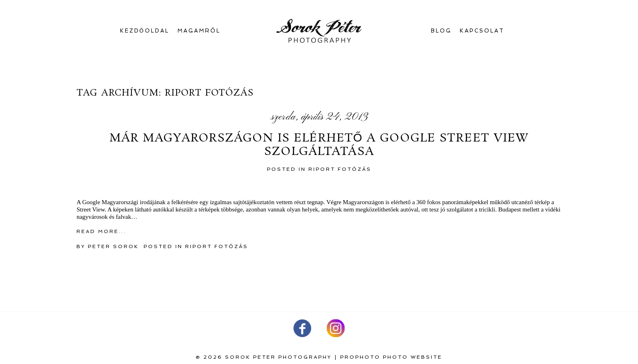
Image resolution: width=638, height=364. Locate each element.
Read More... (101, 231)
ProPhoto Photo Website (391, 357)
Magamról (199, 31)
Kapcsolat (482, 31)
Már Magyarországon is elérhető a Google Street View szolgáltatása (319, 145)
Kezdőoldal (145, 31)
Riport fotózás (340, 169)
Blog (441, 31)
